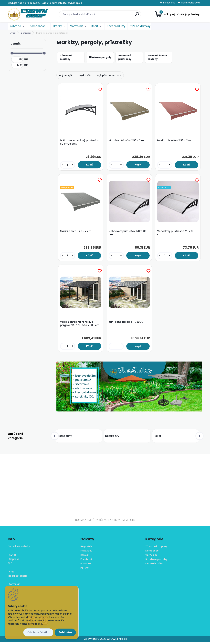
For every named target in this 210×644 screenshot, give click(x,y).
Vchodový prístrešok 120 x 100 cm (128, 234)
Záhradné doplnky (156, 548)
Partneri (85, 569)
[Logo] (28, 14)
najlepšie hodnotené (109, 75)
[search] (137, 15)
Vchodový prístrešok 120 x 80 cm (176, 234)
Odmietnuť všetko (38, 632)
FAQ (10, 565)
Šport (95, 26)
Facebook (86, 561)
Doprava (14, 561)
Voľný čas (77, 26)
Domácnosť (37, 26)
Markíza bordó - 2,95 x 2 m (174, 141)
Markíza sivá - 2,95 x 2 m (76, 232)
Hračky (57, 26)
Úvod (13, 33)
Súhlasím (65, 632)
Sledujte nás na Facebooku (24, 3)
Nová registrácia (190, 3)
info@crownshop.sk (70, 3)
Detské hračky (154, 565)
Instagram (87, 565)
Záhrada (16, 26)
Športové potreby (156, 561)
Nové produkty (116, 26)
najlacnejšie (66, 75)
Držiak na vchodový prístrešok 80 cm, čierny (80, 142)
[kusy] (68, 165)
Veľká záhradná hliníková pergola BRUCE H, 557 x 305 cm (80, 325)
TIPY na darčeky (140, 26)
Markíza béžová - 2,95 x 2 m (127, 141)
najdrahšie (85, 75)
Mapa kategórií (17, 577)
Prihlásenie (169, 3)
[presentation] (55, 438)
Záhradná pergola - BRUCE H (127, 323)
